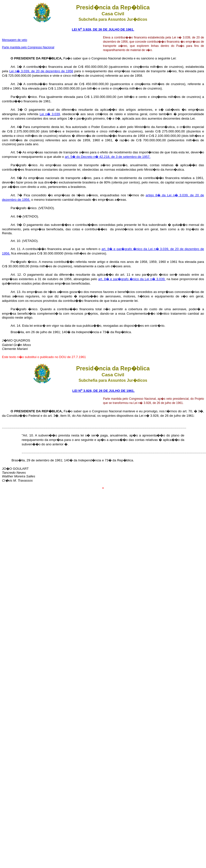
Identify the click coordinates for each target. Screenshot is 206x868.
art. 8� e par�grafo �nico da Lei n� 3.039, (132, 279)
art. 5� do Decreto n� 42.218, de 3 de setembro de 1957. (108, 157)
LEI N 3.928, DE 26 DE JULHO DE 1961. (103, 29)
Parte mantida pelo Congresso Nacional (28, 47)
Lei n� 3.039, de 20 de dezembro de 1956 (41, 71)
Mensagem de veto (15, 40)
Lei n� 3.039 (50, 114)
